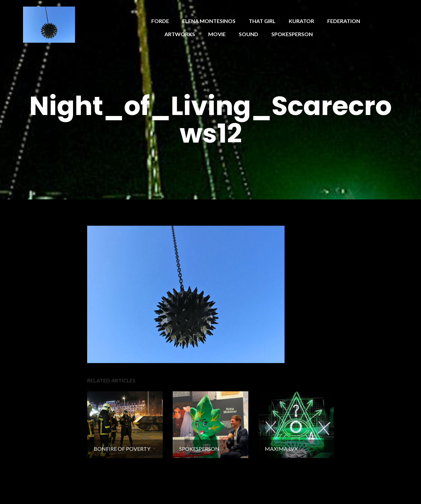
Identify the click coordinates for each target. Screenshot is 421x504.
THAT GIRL (262, 21)
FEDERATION (344, 21)
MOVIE (217, 34)
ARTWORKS (180, 34)
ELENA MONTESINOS (209, 21)
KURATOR (301, 21)
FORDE (160, 21)
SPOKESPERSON (292, 34)
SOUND (248, 34)
